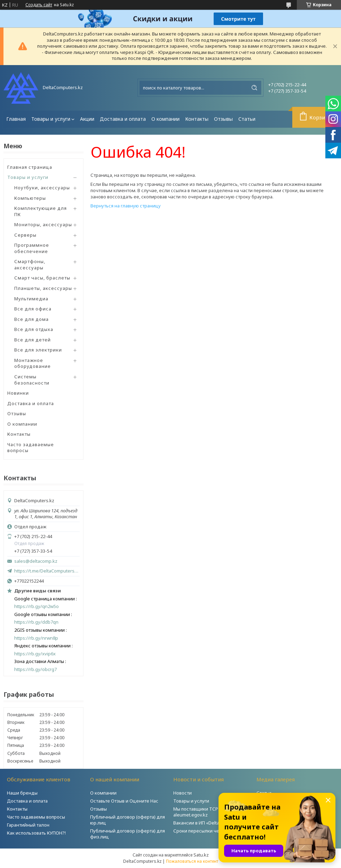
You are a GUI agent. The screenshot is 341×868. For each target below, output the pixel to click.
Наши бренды (22, 793)
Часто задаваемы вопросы (36, 817)
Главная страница (30, 167)
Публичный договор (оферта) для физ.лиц (128, 834)
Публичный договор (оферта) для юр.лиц (128, 820)
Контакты (197, 119)
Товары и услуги (51, 119)
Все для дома (31, 319)
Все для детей (33, 340)
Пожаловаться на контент (192, 861)
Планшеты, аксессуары (43, 288)
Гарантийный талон (28, 825)
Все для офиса (33, 309)
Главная (16, 119)
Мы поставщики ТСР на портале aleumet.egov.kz (208, 812)
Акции (87, 119)
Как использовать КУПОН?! (36, 833)
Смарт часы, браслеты (42, 278)
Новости (183, 793)
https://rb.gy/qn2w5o (37, 606)
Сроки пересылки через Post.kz (208, 831)
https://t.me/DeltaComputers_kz (47, 571)
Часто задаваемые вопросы (31, 448)
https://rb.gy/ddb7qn (36, 622)
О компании (165, 119)
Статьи (247, 119)
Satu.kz (201, 855)
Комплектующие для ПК (41, 211)
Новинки (18, 393)
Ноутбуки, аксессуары (42, 188)
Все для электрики (38, 350)
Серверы (25, 235)
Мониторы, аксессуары (43, 224)
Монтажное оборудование (33, 363)
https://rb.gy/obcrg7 (35, 669)
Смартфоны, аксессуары (30, 265)
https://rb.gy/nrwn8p (36, 638)
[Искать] (254, 88)
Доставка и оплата (123, 119)
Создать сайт (39, 5)
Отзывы (223, 119)
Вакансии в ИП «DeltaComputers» (209, 823)
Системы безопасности (32, 380)
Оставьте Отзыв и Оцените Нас (124, 801)
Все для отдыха (34, 329)
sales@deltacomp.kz (36, 561)
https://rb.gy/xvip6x (35, 654)
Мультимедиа (31, 299)
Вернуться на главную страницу (126, 206)
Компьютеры (30, 198)
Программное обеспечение (32, 248)
